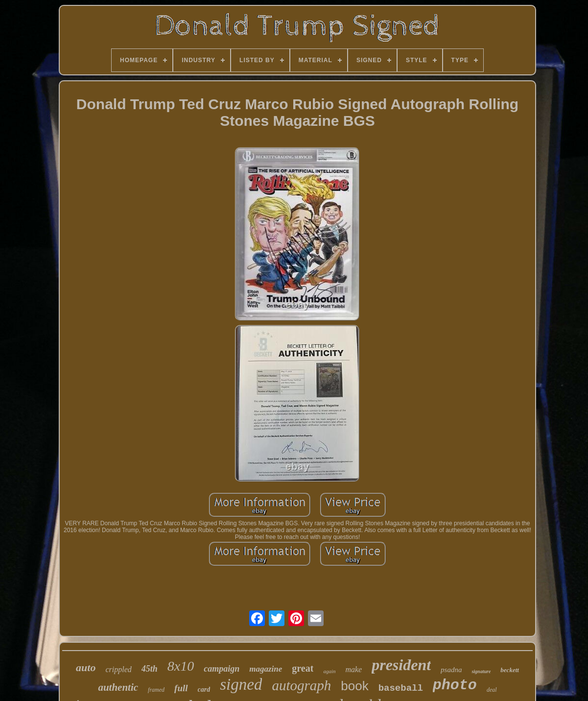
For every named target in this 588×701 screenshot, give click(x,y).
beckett (510, 670)
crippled (118, 669)
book (354, 686)
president (401, 665)
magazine (266, 669)
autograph (301, 685)
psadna (451, 670)
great (303, 668)
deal (492, 690)
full (181, 688)
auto (86, 667)
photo (455, 685)
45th (150, 669)
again (329, 671)
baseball (401, 688)
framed (156, 690)
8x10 (181, 666)
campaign (222, 669)
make (353, 669)
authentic (118, 687)
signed (241, 684)
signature (481, 671)
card (204, 689)
